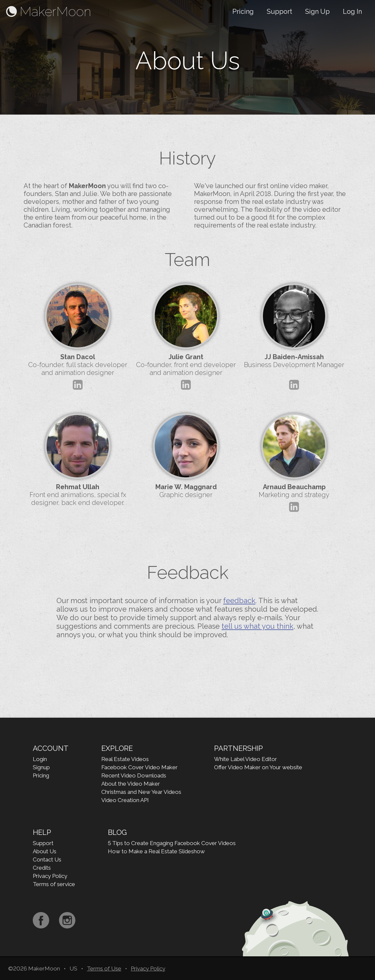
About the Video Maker (131, 784)
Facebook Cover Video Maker (139, 767)
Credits (42, 868)
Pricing (243, 11)
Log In (352, 11)
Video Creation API (125, 800)
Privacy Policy (50, 876)
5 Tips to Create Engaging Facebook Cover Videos (172, 843)
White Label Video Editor (246, 759)
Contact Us (47, 860)
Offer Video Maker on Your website (258, 767)
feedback (239, 600)
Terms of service (54, 884)
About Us (45, 851)
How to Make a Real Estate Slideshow (156, 851)
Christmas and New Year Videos (141, 792)
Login (40, 759)
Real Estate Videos (125, 759)
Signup (41, 767)
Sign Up (317, 11)
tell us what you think (257, 626)
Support (279, 11)
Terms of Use (104, 969)
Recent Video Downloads (134, 775)
